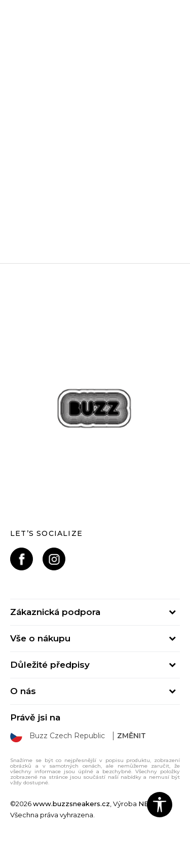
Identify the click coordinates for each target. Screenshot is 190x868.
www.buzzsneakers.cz (71, 804)
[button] (160, 805)
